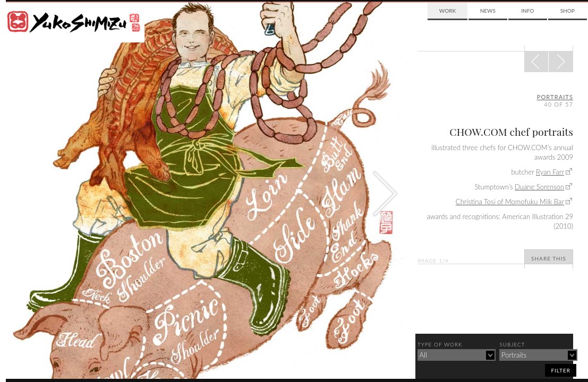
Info (527, 11)
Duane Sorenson (539, 187)
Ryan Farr (550, 172)
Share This (549, 258)
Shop (568, 11)
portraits (555, 97)
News (488, 11)
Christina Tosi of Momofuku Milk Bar (510, 202)
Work (448, 11)
